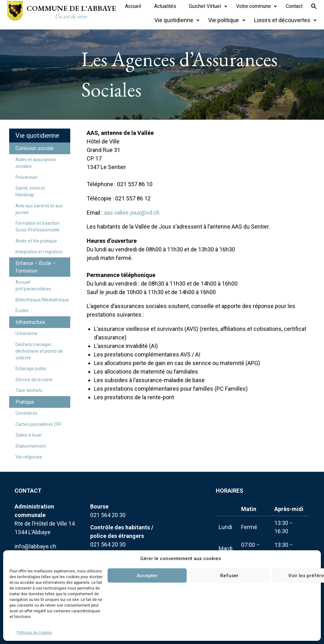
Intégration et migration (39, 252)
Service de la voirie (34, 380)
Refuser (229, 576)
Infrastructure (30, 322)
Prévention (26, 177)
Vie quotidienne (37, 136)
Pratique (25, 402)
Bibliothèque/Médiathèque (42, 300)
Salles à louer (29, 435)
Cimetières (26, 413)
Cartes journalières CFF (38, 424)
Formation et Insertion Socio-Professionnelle (37, 227)
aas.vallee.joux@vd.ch (132, 213)
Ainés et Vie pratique (36, 241)
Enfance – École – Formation (36, 267)
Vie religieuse (29, 457)
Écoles (22, 311)
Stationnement (31, 446)
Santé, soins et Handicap (30, 191)
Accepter (147, 576)
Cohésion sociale (35, 148)
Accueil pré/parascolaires (33, 285)
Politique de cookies (34, 633)
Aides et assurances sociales (36, 163)
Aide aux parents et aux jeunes (39, 209)
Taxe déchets (29, 390)
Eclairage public (31, 369)
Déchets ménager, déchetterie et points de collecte (39, 351)
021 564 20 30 (108, 515)
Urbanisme (26, 333)
